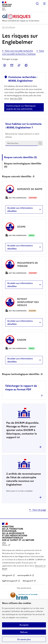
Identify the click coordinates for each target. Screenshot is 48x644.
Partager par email (12, 65)
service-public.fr (24, 575)
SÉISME (21, 227)
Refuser (24, 632)
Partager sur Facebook (5, 65)
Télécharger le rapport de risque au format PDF (21, 388)
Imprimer (26, 65)
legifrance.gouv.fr (10, 581)
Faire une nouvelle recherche (19, 51)
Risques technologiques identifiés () (23, 165)
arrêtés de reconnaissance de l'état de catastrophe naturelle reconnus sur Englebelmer (24, 479)
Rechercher (37, 4)
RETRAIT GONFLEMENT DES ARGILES (28, 302)
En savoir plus (24, 639)
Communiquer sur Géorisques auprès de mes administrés (21, 107)
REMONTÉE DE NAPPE (30, 189)
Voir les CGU (16, 99)
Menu (44, 4)
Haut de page (39, 510)
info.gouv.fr (7, 575)
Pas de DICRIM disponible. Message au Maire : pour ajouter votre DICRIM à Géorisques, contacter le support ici (23, 430)
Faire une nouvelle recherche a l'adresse (23, 52)
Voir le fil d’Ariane (9, 27)
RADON (22, 340)
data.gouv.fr (28, 581)
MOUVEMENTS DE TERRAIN (28, 264)
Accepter (24, 625)
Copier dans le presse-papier (19, 65)
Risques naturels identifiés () (21, 157)
